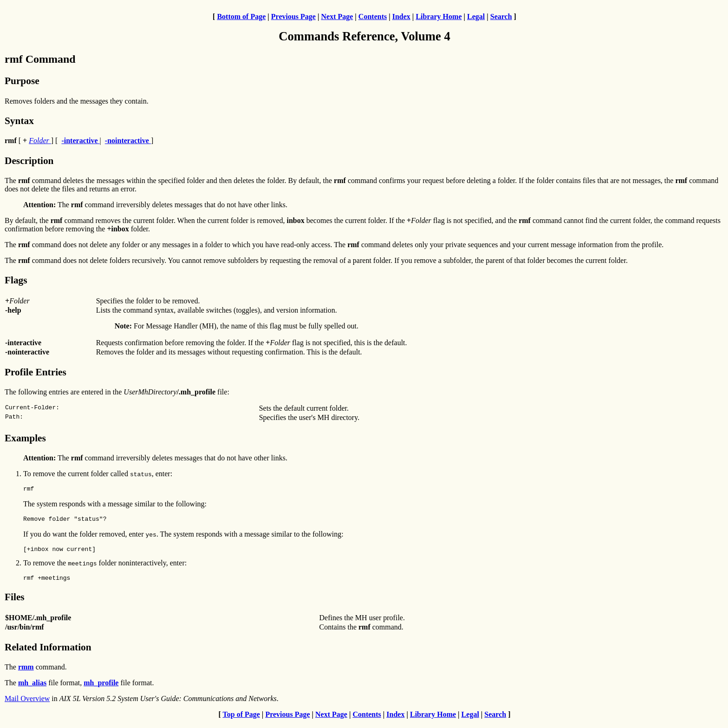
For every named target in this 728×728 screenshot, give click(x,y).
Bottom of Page (241, 16)
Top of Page (241, 720)
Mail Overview (27, 704)
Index (401, 16)
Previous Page (293, 16)
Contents (373, 16)
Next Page (337, 16)
